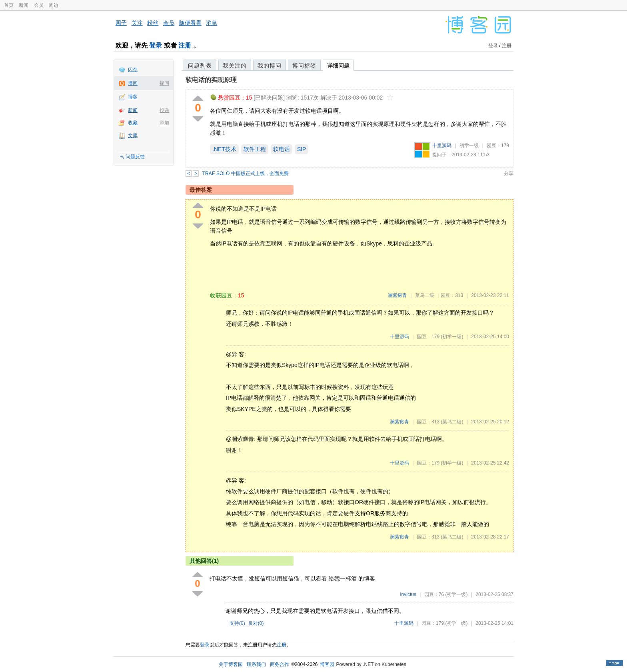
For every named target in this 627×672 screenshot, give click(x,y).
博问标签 (304, 66)
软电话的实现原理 (211, 80)
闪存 (133, 70)
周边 (54, 5)
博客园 (327, 664)
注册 (185, 45)
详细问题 (338, 66)
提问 (164, 83)
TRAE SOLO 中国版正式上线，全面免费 (246, 173)
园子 (121, 23)
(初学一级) (452, 337)
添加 (164, 123)
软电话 (282, 149)
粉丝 (153, 23)
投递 (164, 110)
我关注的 (235, 66)
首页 (9, 5)
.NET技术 (224, 149)
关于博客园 (231, 664)
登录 (156, 45)
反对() (256, 623)
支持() (237, 623)
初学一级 (469, 146)
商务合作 (280, 664)
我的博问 (270, 66)
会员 (39, 5)
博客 (133, 97)
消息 (212, 23)
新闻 (24, 5)
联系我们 (256, 664)
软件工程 (255, 149)
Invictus (408, 594)
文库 (133, 136)
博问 (133, 83)
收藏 (133, 123)
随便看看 (190, 23)
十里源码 (442, 146)
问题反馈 (135, 157)
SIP (302, 149)
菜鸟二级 (425, 295)
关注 (137, 23)
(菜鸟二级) (452, 422)
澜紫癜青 (397, 295)
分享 (509, 173)
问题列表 (200, 66)
